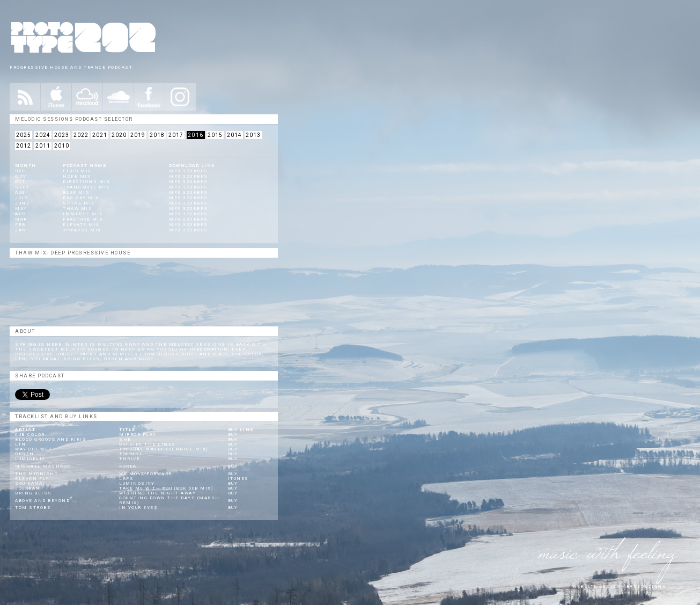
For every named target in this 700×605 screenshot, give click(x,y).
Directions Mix (86, 182)
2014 (234, 135)
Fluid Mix (77, 171)
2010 (62, 146)
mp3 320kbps (189, 171)
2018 (157, 135)
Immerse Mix (83, 214)
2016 (196, 135)
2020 (119, 135)
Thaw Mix (77, 209)
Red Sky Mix (81, 198)
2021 (100, 135)
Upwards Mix (82, 230)
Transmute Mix (86, 187)
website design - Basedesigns (619, 586)
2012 (24, 146)
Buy (233, 435)
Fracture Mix (83, 219)
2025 (24, 135)
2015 (215, 135)
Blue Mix (76, 192)
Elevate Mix (81, 225)
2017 (176, 135)
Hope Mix (77, 176)
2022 (81, 135)
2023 (62, 135)
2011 (43, 146)
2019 (138, 135)
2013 (253, 135)
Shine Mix (79, 203)
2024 (43, 135)
